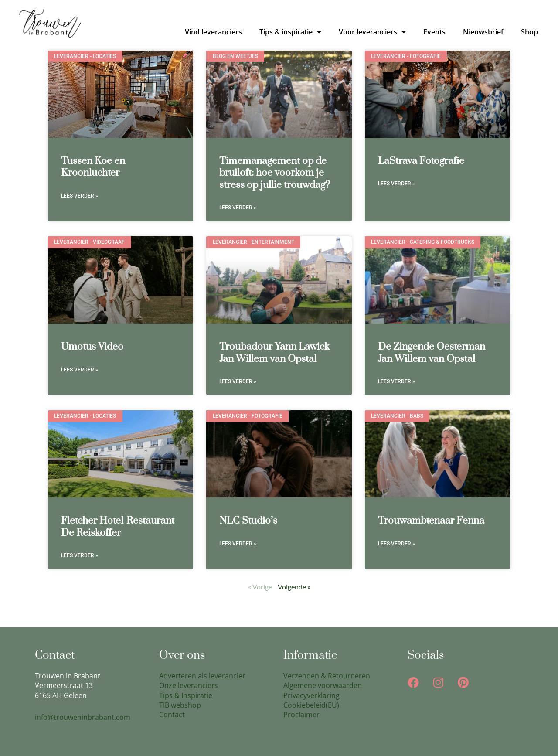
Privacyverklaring (311, 695)
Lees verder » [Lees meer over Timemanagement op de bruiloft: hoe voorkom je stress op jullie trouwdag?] (238, 208)
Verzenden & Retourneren (327, 676)
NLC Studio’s (248, 521)
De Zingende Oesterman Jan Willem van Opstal (432, 353)
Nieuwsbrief (483, 32)
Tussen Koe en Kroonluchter (93, 167)
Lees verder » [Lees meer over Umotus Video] (80, 370)
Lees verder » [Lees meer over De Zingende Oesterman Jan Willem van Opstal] (396, 381)
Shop (529, 32)
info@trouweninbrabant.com (83, 717)
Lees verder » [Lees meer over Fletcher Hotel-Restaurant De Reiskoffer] (80, 555)
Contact (172, 715)
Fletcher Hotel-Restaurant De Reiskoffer (118, 527)
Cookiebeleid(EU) (311, 705)
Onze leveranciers (189, 685)
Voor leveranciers (372, 32)
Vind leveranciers (213, 32)
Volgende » (294, 587)
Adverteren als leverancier (202, 676)
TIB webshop (180, 705)
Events (434, 32)
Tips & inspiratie (290, 32)
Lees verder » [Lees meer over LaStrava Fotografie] (396, 184)
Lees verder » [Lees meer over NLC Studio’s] (238, 544)
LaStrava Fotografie (421, 161)
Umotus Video (92, 347)
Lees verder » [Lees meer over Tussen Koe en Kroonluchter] (80, 196)
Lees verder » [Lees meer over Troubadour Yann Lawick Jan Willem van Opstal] (238, 381)
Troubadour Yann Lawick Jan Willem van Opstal (274, 353)
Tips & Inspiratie (186, 695)
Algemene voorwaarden (323, 685)
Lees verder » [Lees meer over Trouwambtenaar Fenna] (396, 544)
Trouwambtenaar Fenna (431, 521)
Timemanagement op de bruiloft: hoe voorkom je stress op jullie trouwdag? (275, 173)
